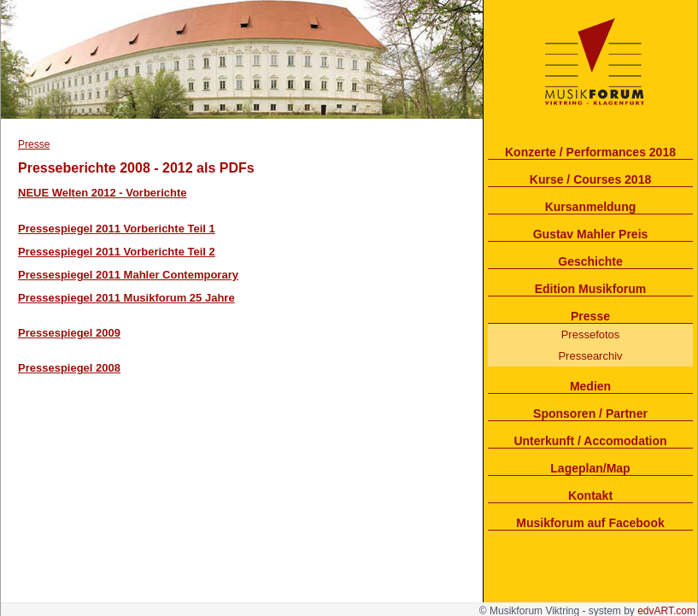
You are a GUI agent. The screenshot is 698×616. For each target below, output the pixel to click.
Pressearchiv (590, 356)
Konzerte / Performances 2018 (590, 152)
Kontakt (590, 496)
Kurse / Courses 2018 (590, 179)
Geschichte (590, 261)
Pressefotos (591, 334)
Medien (590, 386)
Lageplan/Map (590, 468)
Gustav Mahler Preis (591, 234)
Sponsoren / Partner (590, 414)
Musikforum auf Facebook (590, 523)
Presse (590, 316)
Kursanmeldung (591, 207)
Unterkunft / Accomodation (590, 441)
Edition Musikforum (591, 289)
